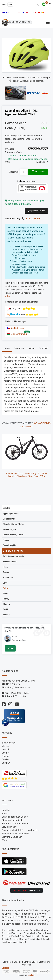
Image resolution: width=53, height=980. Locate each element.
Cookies (5, 968)
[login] (49, 4)
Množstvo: (14, 172)
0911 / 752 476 (33, 219)
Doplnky (6, 763)
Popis (7, 348)
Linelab (31, 975)
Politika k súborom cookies (15, 824)
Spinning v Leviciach (12, 837)
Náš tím (6, 810)
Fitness (5, 756)
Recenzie (43, 348)
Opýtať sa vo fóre (36, 211)
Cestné (5, 753)
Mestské (6, 746)
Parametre (19, 348)
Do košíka (38, 172)
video (7, 296)
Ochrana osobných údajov (15, 817)
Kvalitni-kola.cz (16, 328)
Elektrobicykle (9, 743)
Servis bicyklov (9, 827)
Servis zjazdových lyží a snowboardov (20, 830)
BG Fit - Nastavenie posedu (15, 834)
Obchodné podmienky (13, 820)
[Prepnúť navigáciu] (43, 22)
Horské (5, 749)
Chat (10, 648)
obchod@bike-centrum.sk (17, 687)
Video (32, 348)
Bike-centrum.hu (17, 334)
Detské (5, 759)
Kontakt (6, 813)
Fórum (5, 840)
